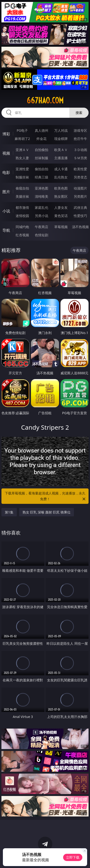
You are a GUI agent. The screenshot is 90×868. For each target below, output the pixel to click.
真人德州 (42, 130)
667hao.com (45, 100)
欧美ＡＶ (61, 150)
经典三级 (42, 177)
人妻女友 (61, 207)
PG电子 (22, 130)
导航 (6, 230)
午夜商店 (42, 227)
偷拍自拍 (42, 169)
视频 (6, 153)
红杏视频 (22, 235)
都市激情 (22, 207)
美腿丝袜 (22, 196)
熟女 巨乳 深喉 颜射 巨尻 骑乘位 (47, 512)
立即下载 (73, 857)
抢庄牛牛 (80, 139)
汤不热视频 (80, 227)
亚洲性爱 (22, 169)
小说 (6, 211)
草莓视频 (61, 227)
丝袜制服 (42, 158)
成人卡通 (61, 169)
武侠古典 (80, 207)
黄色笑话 (61, 216)
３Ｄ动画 (80, 150)
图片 (6, 192)
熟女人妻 (22, 158)
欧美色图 (61, 188)
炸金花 (42, 139)
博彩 (6, 134)
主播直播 (61, 158)
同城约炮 (22, 227)
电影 (6, 172)
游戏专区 (80, 130)
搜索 (79, 113)
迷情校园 (22, 216)
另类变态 (80, 177)
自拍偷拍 (42, 150)
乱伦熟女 (61, 177)
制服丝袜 (22, 177)
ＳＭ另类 (80, 158)
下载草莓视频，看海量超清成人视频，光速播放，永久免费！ (46, 496)
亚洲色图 (42, 188)
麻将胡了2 (22, 139)
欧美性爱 (80, 169)
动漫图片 (80, 188)
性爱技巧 (80, 216)
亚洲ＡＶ (22, 150)
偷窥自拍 (22, 188)
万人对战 (61, 130)
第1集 (9, 512)
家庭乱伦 (42, 207)
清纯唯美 (42, 196)
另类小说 (42, 216)
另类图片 (80, 196)
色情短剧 (42, 235)
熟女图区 (61, 196)
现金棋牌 (61, 139)
